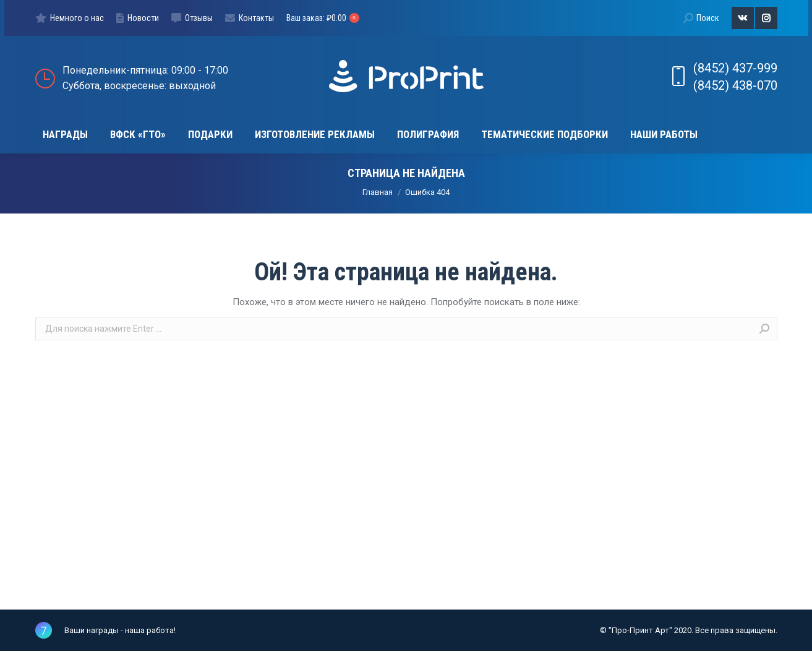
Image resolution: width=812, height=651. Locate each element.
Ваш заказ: (323, 18)
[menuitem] (70, 18)
